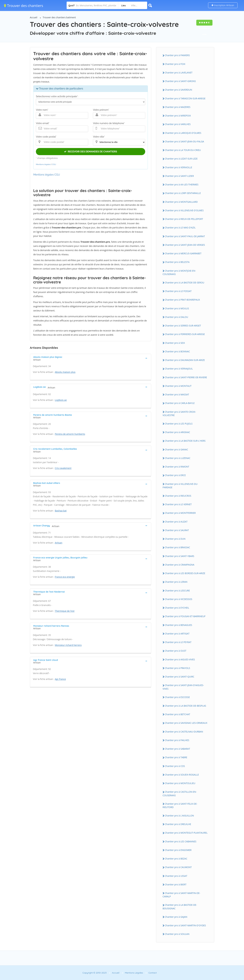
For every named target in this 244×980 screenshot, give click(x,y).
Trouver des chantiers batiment (59, 17)
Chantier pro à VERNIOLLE (179, 167)
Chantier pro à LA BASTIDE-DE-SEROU (184, 283)
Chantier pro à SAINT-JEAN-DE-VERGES (185, 245)
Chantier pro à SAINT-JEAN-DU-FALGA (184, 141)
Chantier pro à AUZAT (176, 522)
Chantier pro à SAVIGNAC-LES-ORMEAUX (186, 723)
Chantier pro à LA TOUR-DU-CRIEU (183, 150)
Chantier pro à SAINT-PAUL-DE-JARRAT (185, 236)
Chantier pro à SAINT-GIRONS (180, 81)
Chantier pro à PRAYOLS (177, 668)
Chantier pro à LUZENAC (178, 458)
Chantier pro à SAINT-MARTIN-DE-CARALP (182, 895)
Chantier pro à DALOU (176, 317)
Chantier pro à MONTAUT (178, 386)
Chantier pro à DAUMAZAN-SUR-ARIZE (185, 360)
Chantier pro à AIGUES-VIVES (180, 659)
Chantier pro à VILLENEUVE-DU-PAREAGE (180, 486)
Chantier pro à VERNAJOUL (179, 369)
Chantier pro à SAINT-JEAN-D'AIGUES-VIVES (183, 687)
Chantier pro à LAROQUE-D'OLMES (183, 133)
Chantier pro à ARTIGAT (177, 634)
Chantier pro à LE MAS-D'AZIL (180, 228)
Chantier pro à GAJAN (176, 917)
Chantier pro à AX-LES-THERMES (182, 184)
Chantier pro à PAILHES (177, 740)
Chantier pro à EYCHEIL (177, 608)
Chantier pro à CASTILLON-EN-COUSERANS (180, 793)
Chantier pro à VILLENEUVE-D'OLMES (184, 210)
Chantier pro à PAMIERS (177, 55)
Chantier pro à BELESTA (177, 262)
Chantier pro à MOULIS (177, 308)
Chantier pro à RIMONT (177, 467)
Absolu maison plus (65, 372)
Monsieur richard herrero (68, 645)
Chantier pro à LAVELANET (179, 73)
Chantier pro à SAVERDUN (178, 90)
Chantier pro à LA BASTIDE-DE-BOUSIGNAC (180, 907)
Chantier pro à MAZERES (178, 107)
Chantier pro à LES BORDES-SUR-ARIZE (185, 573)
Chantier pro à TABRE (176, 757)
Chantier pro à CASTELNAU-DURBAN (184, 732)
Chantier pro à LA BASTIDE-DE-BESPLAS (185, 706)
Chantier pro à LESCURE (177, 591)
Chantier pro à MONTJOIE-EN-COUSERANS (179, 272)
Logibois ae (61, 400)
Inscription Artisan (223, 5)
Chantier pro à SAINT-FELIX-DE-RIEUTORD (180, 805)
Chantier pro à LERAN (176, 582)
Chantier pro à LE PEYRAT (178, 642)
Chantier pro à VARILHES (178, 124)
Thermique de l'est (65, 611)
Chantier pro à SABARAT (177, 749)
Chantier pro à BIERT (176, 884)
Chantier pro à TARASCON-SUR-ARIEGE (185, 98)
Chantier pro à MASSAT (177, 394)
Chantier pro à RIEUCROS (178, 496)
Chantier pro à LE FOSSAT (178, 291)
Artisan (59, 543)
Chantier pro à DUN (175, 539)
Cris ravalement (63, 468)
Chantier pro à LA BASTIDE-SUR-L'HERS (185, 441)
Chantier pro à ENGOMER (178, 850)
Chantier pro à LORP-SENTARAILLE (183, 193)
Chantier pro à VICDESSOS (179, 599)
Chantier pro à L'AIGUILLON (179, 816)
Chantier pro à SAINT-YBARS (180, 556)
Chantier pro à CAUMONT (178, 867)
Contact (153, 973)
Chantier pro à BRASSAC (177, 547)
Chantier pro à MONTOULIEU (180, 783)
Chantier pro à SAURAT (177, 530)
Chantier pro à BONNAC (177, 351)
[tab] (91, 358)
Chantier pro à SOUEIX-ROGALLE (182, 775)
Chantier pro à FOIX (175, 64)
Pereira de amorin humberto (70, 434)
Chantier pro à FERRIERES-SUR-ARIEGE (185, 334)
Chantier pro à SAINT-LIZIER (179, 176)
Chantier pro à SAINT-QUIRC (180, 677)
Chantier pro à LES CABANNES (181, 841)
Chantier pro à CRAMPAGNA (180, 565)
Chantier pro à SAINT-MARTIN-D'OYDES (185, 925)
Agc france (60, 679)
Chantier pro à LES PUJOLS (179, 424)
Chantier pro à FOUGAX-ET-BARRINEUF (185, 616)
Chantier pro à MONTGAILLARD (181, 202)
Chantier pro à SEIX (175, 343)
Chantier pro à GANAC (176, 449)
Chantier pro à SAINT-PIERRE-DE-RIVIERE (186, 377)
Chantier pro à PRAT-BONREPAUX (182, 300)
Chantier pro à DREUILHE (178, 824)
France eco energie (65, 577)
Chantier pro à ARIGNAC (177, 432)
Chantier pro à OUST (176, 651)
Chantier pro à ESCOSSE (177, 697)
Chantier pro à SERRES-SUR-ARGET (183, 326)
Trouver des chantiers (24, 6)
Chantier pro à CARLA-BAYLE (180, 403)
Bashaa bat (61, 511)
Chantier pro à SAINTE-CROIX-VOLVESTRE (179, 413)
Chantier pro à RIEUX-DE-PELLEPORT (184, 219)
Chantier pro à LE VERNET (178, 504)
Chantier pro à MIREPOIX (178, 116)
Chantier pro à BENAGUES (178, 625)
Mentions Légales (134, 973)
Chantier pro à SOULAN (177, 934)
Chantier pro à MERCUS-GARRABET (183, 253)
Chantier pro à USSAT (176, 876)
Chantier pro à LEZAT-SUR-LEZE (181, 159)
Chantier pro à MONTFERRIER (180, 513)
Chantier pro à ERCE (175, 475)
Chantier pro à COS (175, 766)
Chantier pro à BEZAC (176, 859)
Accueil (34, 17)
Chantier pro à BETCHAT (178, 714)
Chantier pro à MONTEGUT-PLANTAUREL (186, 833)
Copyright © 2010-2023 (95, 973)
